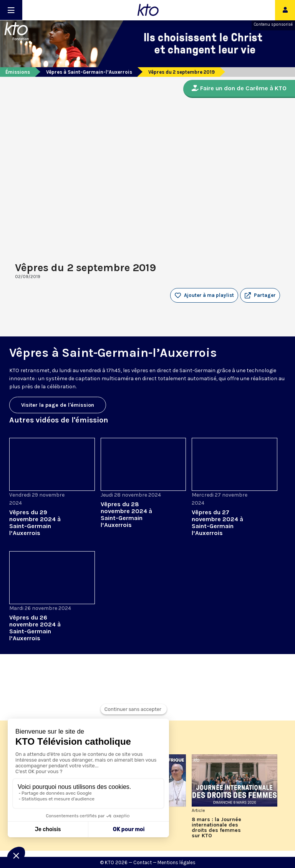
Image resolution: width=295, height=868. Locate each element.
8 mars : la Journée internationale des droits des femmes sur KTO (216, 828)
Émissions (18, 72)
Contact (143, 862)
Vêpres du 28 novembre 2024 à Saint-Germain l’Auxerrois (126, 514)
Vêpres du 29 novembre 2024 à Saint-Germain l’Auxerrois (35, 523)
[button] (260, 295)
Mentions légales (177, 862)
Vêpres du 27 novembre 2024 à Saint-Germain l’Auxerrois (217, 523)
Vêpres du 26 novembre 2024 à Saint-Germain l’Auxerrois (35, 628)
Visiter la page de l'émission (58, 405)
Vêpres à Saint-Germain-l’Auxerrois (89, 72)
